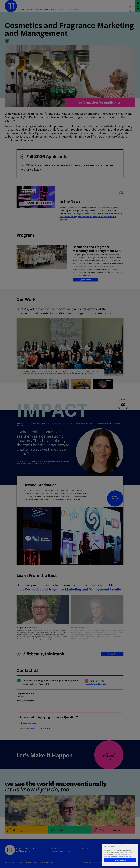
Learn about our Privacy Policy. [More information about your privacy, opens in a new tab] (124, 856)
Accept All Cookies (120, 860)
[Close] (136, 846)
